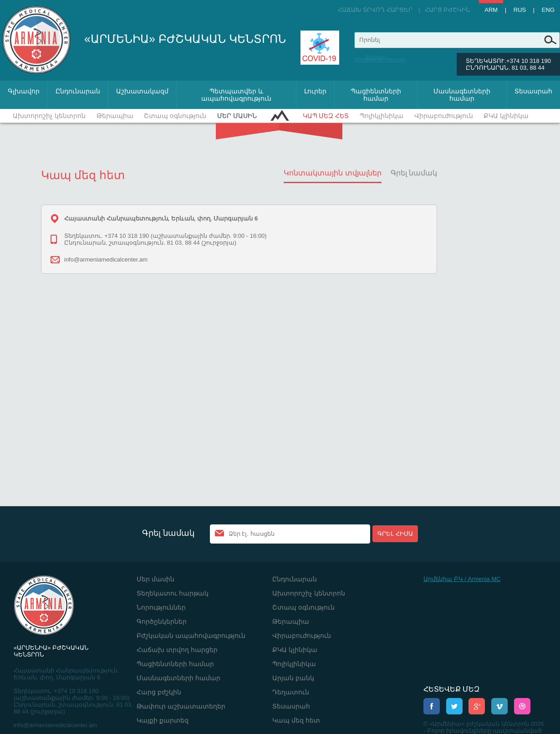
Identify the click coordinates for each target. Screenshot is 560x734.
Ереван (376, 57)
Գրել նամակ (414, 173)
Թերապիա (115, 116)
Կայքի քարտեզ (163, 720)
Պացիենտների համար (376, 95)
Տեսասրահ (533, 91)
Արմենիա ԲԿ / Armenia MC (462, 579)
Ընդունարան (78, 91)
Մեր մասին (237, 116)
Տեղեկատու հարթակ (173, 593)
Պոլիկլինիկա (382, 116)
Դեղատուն (291, 692)
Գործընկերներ (162, 621)
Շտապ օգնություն (175, 116)
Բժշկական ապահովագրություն (191, 636)
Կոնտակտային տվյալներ (332, 173)
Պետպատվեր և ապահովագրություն (236, 95)
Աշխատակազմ (142, 91)
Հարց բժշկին (448, 10)
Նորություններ (161, 607)
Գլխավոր (24, 91)
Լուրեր (315, 91)
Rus (520, 10)
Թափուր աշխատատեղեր (181, 706)
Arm (491, 10)
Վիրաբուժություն (444, 116)
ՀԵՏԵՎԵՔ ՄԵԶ (451, 689)
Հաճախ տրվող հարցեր (375, 10)
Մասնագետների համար (462, 95)
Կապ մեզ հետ (326, 116)
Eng (548, 10)
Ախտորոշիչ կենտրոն (49, 116)
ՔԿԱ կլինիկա (506, 116)
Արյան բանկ (293, 678)
